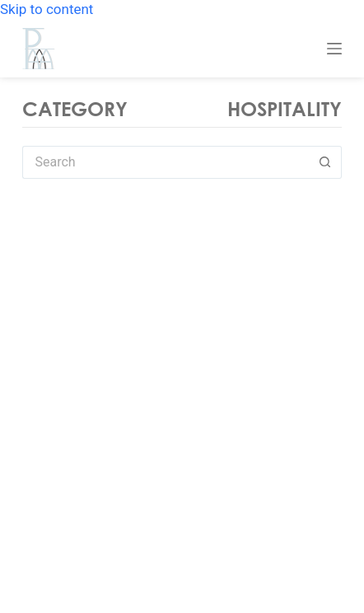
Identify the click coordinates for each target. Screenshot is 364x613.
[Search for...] (166, 162)
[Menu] (334, 49)
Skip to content (47, 9)
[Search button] (325, 162)
